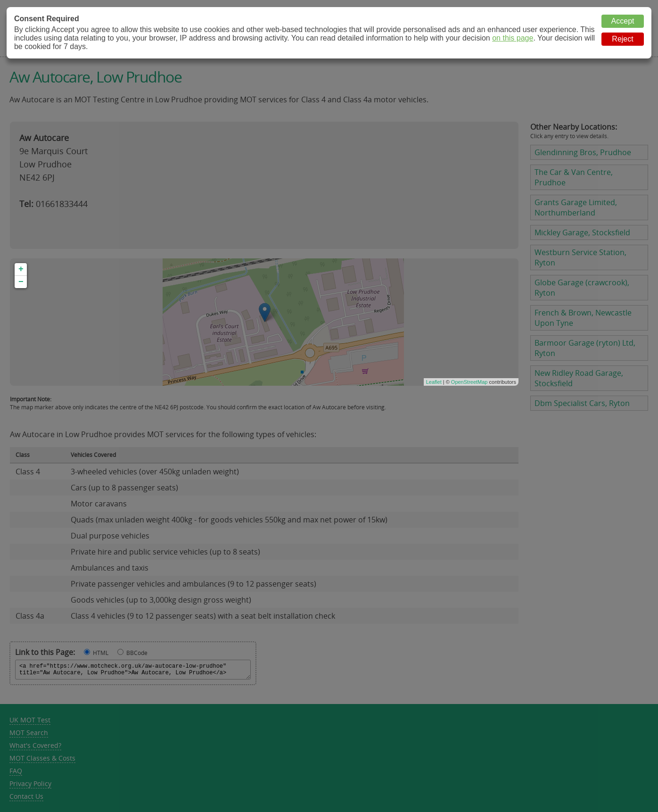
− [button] (21, 282)
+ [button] (21, 269)
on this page (513, 38)
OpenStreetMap (469, 382)
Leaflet (434, 382)
